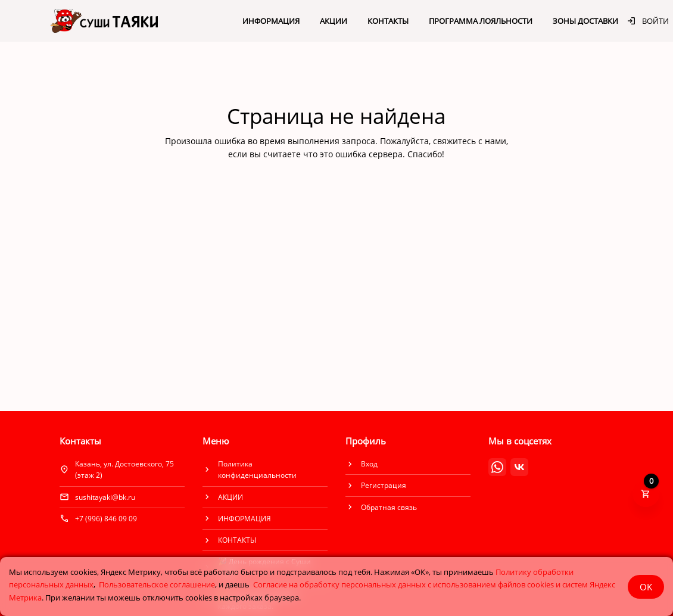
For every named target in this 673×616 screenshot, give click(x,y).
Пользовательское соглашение (157, 584)
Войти (648, 21)
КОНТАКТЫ (388, 21)
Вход (369, 464)
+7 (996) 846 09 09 (106, 519)
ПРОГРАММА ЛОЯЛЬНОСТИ (481, 21)
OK (646, 587)
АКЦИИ (334, 21)
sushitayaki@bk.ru (105, 497)
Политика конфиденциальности (257, 469)
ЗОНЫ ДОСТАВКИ (585, 21)
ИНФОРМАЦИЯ (271, 21)
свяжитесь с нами (470, 141)
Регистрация (384, 485)
